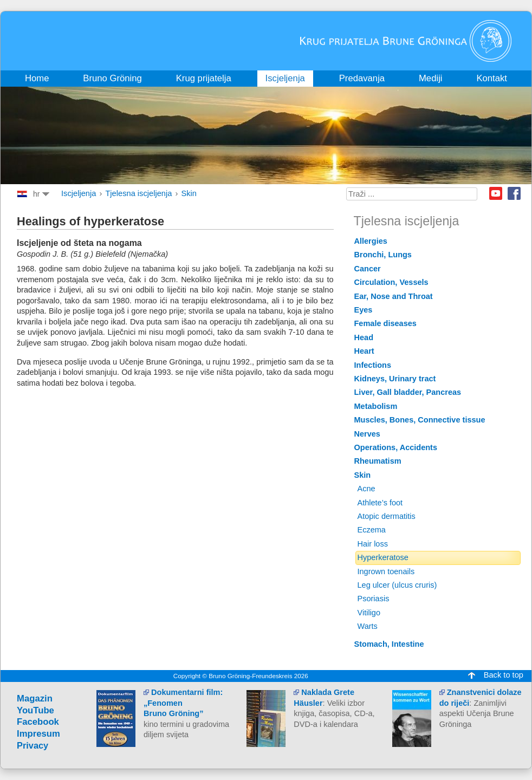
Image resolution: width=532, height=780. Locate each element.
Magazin (35, 698)
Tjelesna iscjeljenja (138, 193)
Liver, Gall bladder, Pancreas (408, 392)
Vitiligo (369, 613)
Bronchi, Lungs (383, 255)
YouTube (35, 710)
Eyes (364, 310)
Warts (368, 626)
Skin (189, 193)
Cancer (368, 269)
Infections (373, 365)
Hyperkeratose (383, 557)
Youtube (496, 193)
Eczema (372, 530)
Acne (366, 489)
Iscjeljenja (79, 193)
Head (364, 337)
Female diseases (385, 323)
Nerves (367, 434)
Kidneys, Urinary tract (395, 379)
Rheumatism (378, 461)
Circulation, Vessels (391, 282)
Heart (364, 351)
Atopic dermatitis (387, 516)
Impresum (38, 734)
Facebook (514, 193)
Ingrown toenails (386, 571)
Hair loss (373, 544)
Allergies (371, 241)
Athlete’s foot (380, 503)
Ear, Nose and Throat (394, 296)
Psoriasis (374, 599)
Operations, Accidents (396, 447)
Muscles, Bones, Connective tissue (420, 420)
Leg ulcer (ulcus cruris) (397, 585)
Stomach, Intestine (389, 644)
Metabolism (376, 406)
